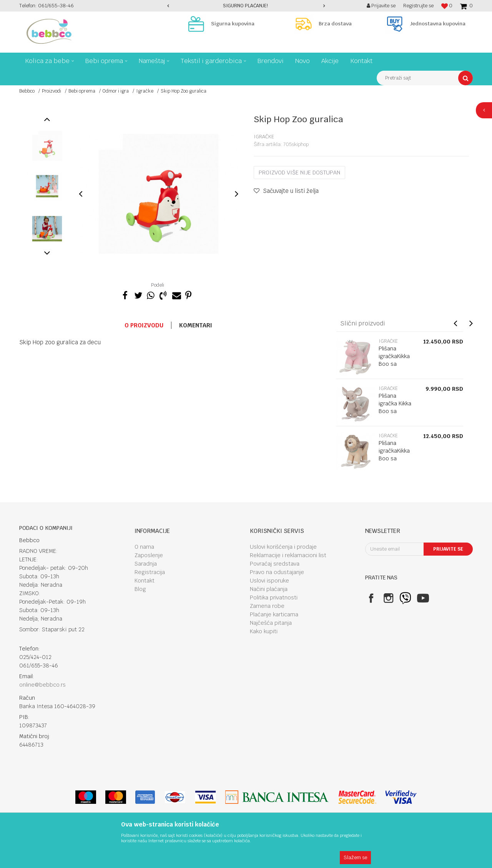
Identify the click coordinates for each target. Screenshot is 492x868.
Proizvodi (52, 91)
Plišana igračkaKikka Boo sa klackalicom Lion (394, 458)
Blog (140, 589)
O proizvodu (144, 325)
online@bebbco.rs (42, 685)
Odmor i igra (116, 91)
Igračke (145, 91)
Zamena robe (267, 606)
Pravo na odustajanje (277, 572)
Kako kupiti (264, 631)
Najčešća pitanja (271, 623)
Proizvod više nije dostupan (299, 173)
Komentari (196, 325)
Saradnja (146, 564)
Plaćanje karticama (274, 614)
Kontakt (145, 581)
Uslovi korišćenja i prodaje (283, 547)
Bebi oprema (82, 91)
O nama (144, 547)
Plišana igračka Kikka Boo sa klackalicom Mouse (395, 411)
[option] (246, 6)
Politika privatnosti (274, 597)
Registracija (150, 572)
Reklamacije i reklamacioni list (288, 555)
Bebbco (27, 91)
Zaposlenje (149, 555)
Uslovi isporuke (269, 581)
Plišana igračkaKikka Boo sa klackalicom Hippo (394, 364)
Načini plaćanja (269, 589)
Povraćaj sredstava (275, 564)
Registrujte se (418, 6)
